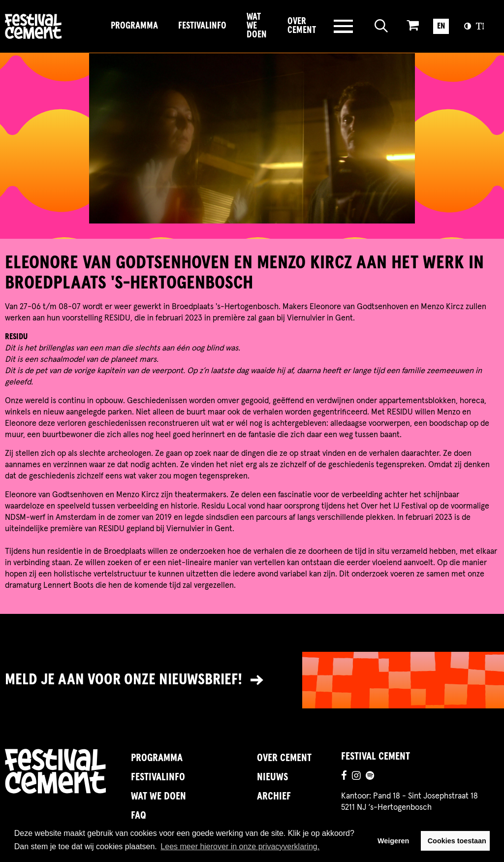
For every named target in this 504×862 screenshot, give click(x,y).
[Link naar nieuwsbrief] (252, 680)
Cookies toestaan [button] (457, 841)
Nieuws (272, 777)
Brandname (53, 26)
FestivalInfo (202, 26)
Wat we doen (257, 26)
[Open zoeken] (381, 26)
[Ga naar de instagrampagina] (356, 777)
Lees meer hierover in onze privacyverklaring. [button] (240, 846)
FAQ (139, 816)
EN (441, 26)
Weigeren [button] (394, 841)
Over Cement (302, 26)
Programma (134, 26)
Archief (274, 797)
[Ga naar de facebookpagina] (344, 777)
